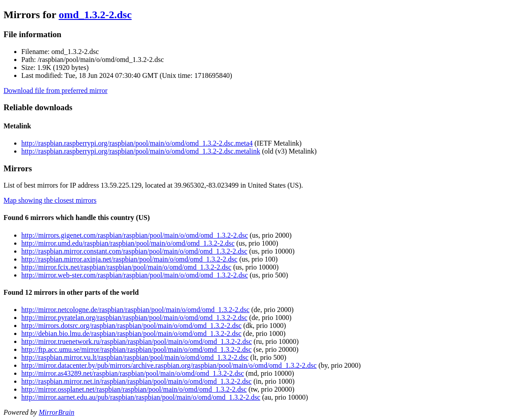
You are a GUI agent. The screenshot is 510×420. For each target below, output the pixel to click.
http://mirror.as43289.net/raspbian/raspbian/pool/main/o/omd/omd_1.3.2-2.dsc (133, 373)
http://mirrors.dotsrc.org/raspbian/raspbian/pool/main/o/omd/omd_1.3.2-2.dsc (131, 326)
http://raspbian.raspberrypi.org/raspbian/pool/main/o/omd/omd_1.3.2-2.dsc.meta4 (137, 143)
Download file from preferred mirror (56, 91)
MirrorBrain (56, 412)
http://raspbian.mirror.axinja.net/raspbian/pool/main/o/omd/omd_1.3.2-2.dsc (129, 259)
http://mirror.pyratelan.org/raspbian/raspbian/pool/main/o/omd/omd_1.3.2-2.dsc (134, 318)
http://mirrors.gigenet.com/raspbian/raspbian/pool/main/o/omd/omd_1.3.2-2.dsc (134, 235)
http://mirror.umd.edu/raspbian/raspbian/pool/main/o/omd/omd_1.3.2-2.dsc (128, 243)
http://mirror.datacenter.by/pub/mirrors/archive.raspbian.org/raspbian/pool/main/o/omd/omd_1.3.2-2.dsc (169, 365)
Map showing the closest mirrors (50, 200)
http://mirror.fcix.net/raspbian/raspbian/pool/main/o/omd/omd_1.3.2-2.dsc (126, 267)
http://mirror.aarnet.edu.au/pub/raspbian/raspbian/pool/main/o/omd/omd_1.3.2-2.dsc (141, 397)
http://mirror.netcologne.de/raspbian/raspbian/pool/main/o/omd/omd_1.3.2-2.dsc (135, 310)
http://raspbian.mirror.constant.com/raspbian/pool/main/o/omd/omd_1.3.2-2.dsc (134, 251)
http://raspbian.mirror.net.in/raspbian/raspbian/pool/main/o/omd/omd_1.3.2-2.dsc (136, 381)
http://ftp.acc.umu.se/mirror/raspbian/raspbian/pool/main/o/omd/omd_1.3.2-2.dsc (136, 349)
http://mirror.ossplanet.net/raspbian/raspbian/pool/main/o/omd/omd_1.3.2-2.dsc (134, 389)
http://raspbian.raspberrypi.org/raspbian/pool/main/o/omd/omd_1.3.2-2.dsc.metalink (141, 151)
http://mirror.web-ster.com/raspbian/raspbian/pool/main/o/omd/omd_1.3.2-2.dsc (134, 275)
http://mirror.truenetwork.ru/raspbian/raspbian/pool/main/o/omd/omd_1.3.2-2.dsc (136, 341)
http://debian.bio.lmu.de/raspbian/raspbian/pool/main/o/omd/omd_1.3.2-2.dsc (131, 333)
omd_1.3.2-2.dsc (95, 15)
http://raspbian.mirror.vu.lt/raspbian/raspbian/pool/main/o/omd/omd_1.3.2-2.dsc (135, 357)
